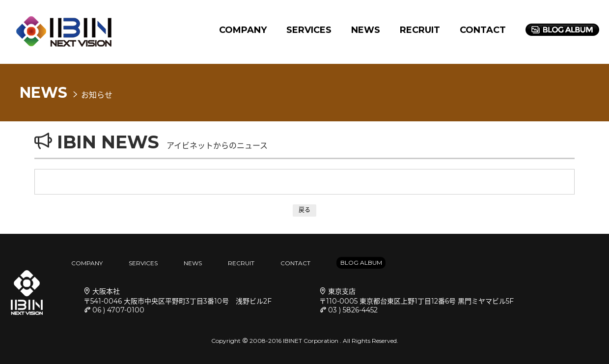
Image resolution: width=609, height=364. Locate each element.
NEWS (366, 30)
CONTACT (483, 30)
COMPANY (243, 30)
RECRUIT (420, 30)
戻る (304, 210)
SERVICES (309, 30)
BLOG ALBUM (361, 263)
